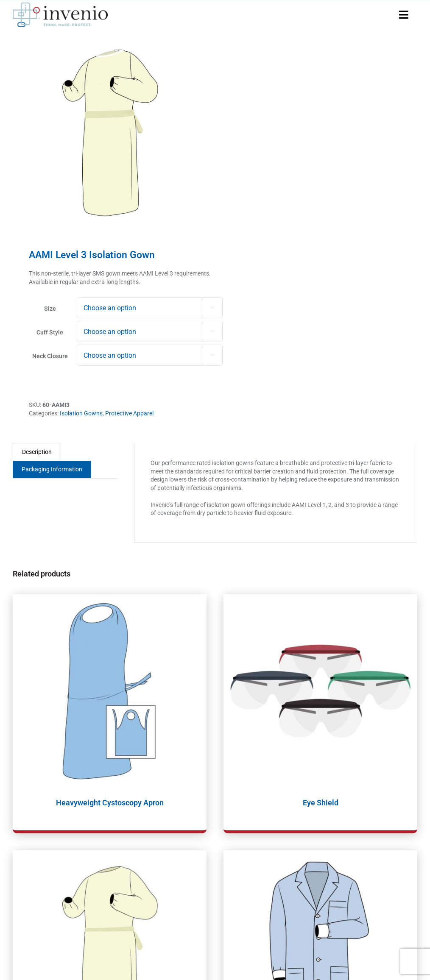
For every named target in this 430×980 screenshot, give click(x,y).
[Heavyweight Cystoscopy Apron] (110, 691)
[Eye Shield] (320, 691)
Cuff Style (50, 332)
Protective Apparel (129, 413)
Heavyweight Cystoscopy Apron (110, 803)
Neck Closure (50, 356)
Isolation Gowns (81, 413)
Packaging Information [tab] (52, 469)
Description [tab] (37, 452)
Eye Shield (321, 803)
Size (50, 309)
